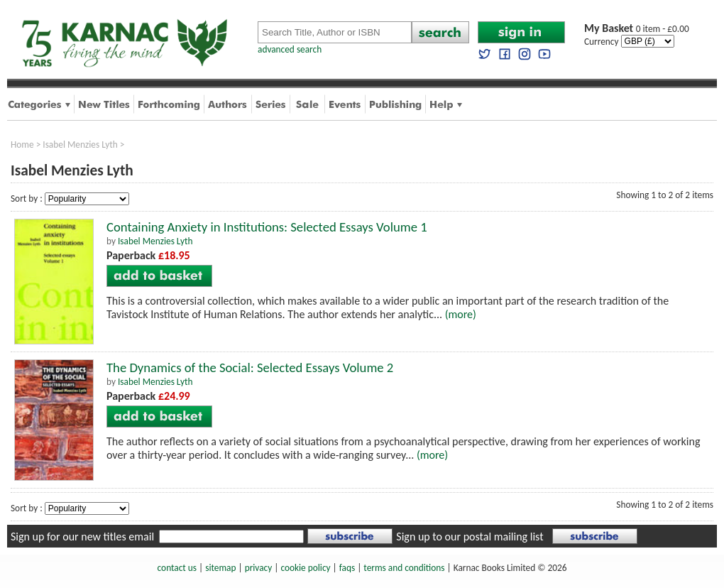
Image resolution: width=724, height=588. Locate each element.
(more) (461, 314)
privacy (259, 568)
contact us (177, 568)
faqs (347, 568)
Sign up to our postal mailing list (470, 537)
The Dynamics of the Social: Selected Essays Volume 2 (250, 367)
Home (22, 145)
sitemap (220, 568)
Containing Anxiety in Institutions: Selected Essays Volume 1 (267, 227)
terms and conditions (404, 568)
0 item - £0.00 (637, 29)
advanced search (290, 49)
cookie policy (305, 568)
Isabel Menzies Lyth (80, 145)
